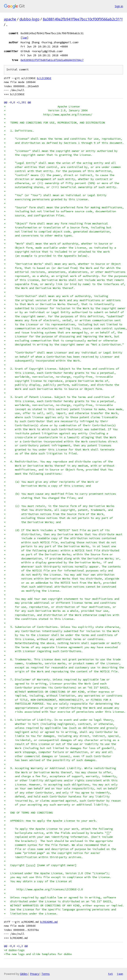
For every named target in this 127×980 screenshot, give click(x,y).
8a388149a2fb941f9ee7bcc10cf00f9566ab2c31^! (83, 19)
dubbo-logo (29, 19)
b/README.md (49, 922)
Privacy (35, 974)
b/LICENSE (44, 78)
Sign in (119, 6)
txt (110, 974)
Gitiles (24, 974)
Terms (46, 974)
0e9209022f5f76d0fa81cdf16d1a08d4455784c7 (52, 60)
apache (10, 19)
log (24, 38)
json (120, 974)
